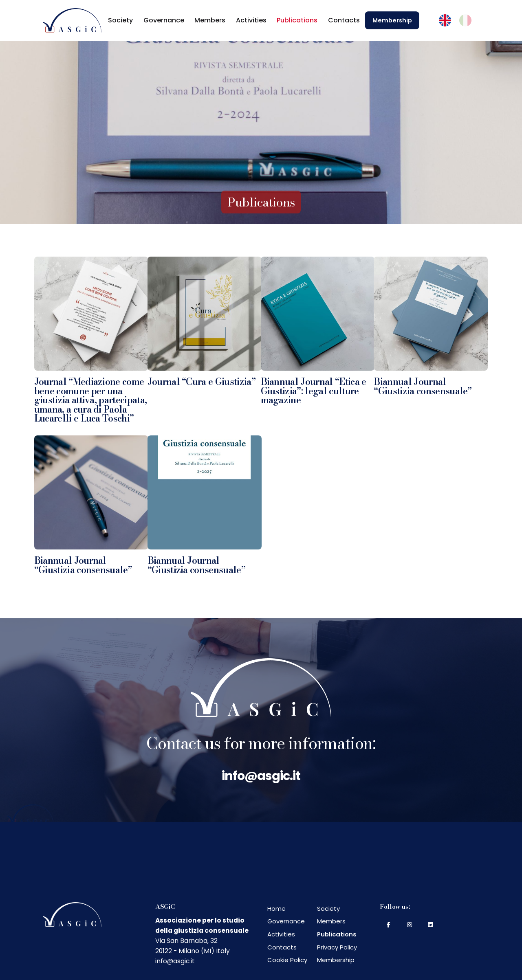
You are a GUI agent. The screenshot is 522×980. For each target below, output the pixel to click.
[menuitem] (445, 21)
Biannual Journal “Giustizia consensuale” (423, 386)
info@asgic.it (261, 776)
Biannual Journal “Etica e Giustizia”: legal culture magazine (314, 391)
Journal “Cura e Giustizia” (202, 382)
